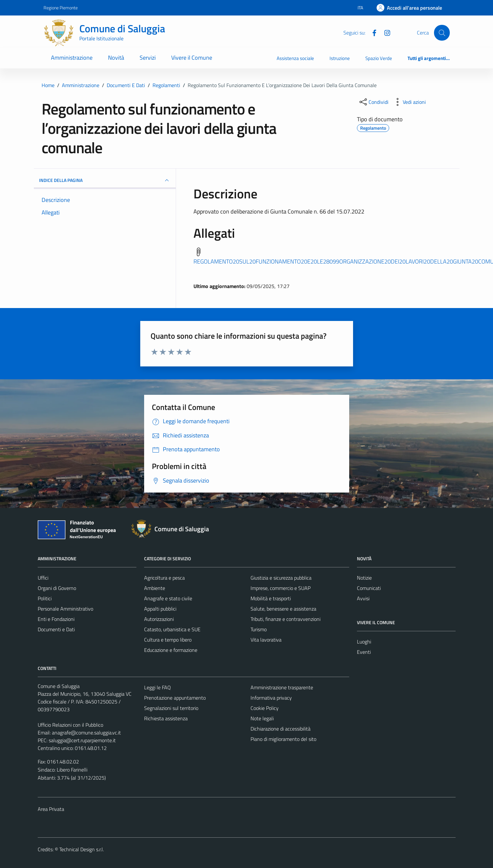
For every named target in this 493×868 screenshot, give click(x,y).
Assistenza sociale (295, 58)
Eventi (364, 652)
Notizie (364, 578)
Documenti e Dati (56, 629)
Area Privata (51, 809)
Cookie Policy (265, 708)
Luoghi (364, 642)
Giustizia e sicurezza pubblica (281, 578)
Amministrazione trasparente (282, 687)
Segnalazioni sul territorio (171, 708)
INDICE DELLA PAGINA (105, 180)
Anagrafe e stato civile (168, 598)
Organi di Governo (57, 588)
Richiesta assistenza (166, 718)
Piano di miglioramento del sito (283, 739)
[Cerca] (442, 33)
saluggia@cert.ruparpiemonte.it (82, 740)
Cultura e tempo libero (168, 640)
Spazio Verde (379, 58)
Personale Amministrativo (65, 609)
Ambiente (155, 588)
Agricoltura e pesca (164, 578)
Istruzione (340, 58)
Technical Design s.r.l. (82, 849)
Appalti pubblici (160, 609)
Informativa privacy (271, 698)
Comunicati (369, 588)
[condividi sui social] (373, 102)
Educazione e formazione (171, 650)
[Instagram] (385, 32)
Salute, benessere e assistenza (283, 609)
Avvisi (363, 598)
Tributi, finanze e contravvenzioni (286, 619)
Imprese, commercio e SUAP (281, 588)
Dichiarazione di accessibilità (281, 729)
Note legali (262, 718)
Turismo (259, 629)
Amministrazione (72, 58)
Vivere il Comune (192, 58)
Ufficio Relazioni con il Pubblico (70, 725)
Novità (116, 58)
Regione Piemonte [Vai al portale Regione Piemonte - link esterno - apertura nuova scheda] (61, 8)
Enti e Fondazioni (56, 619)
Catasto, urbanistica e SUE (172, 629)
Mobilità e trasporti (271, 598)
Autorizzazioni (159, 619)
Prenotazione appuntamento (175, 698)
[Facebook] (372, 32)
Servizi (148, 58)
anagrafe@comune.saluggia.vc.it (86, 733)
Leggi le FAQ (158, 687)
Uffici (43, 578)
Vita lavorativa (266, 640)
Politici (45, 598)
